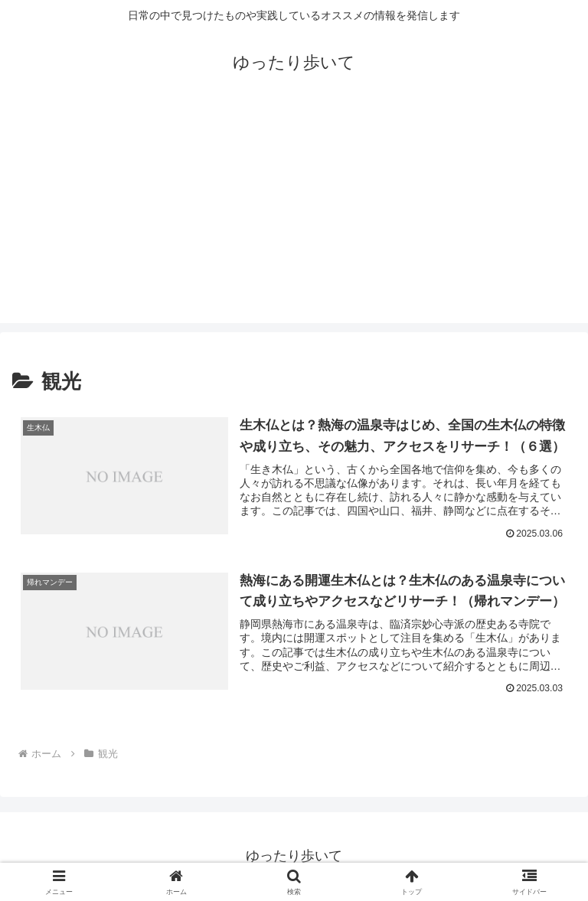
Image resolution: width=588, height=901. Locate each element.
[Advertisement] (294, 216)
